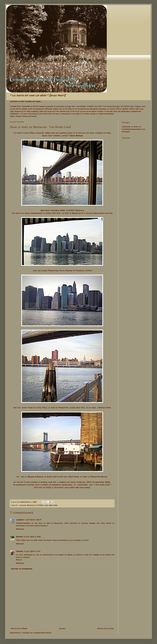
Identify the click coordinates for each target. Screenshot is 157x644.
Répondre (20, 529)
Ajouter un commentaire (22, 569)
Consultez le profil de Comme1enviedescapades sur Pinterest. (133, 129)
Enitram (20, 537)
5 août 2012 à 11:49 (32, 551)
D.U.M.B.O (39, 505)
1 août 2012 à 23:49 (33, 520)
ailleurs (23, 505)
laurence (20, 520)
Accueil (62, 628)
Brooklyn (31, 505)
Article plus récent (19, 628)
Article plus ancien (105, 628)
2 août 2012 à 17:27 (32, 537)
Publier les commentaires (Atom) (37, 633)
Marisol (20, 551)
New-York (53, 505)
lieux (46, 505)
